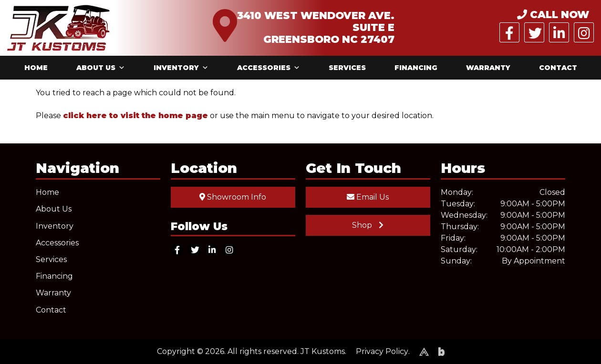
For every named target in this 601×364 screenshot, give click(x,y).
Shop (368, 225)
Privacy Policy (382, 351)
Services (347, 68)
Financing (416, 68)
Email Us (368, 197)
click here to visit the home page (135, 116)
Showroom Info (233, 197)
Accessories (269, 68)
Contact (558, 68)
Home (36, 68)
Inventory (181, 68)
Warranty (488, 68)
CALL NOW (553, 15)
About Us (101, 68)
